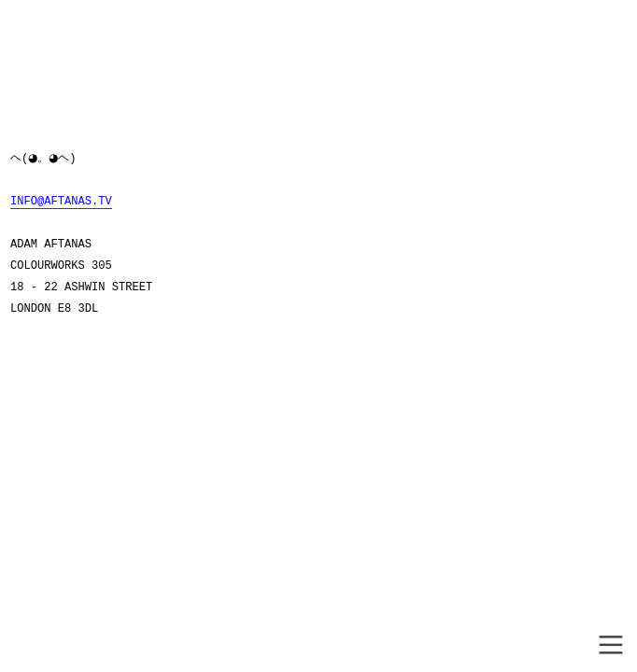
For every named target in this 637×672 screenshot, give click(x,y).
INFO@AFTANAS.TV (61, 202)
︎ (611, 645)
